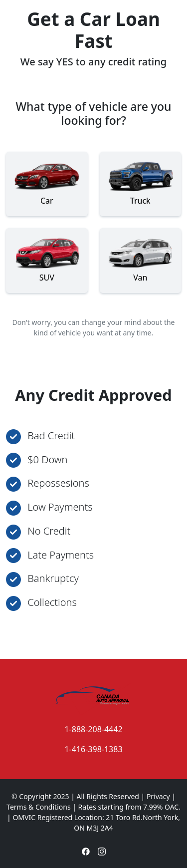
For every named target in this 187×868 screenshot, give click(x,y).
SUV (47, 258)
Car (47, 181)
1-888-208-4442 (93, 729)
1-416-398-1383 (93, 749)
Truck (141, 181)
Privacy (158, 796)
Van (141, 258)
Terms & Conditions (39, 807)
